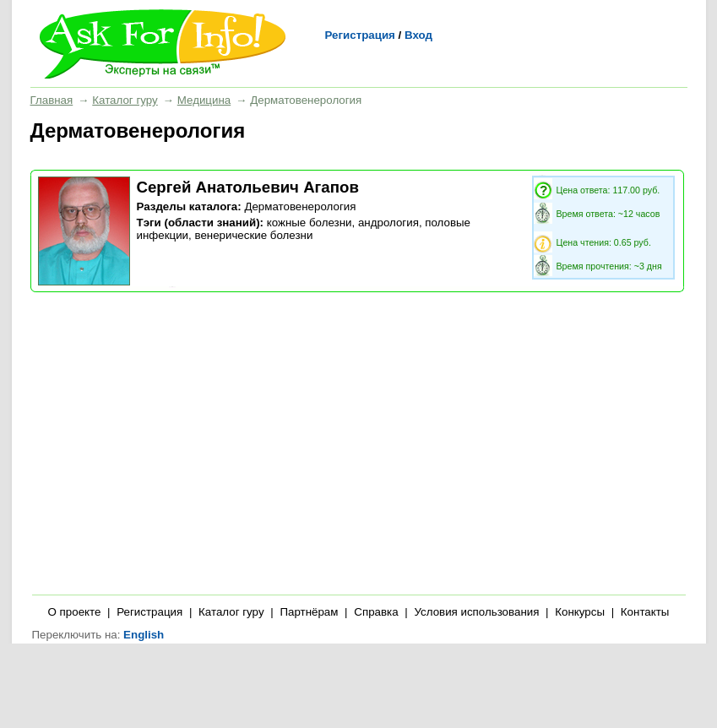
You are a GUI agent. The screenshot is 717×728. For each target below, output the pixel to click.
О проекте (75, 612)
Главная (52, 100)
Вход (418, 35)
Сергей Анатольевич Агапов (248, 187)
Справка (376, 612)
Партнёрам (309, 612)
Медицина (204, 100)
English (144, 635)
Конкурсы (580, 612)
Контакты (645, 612)
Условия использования (476, 612)
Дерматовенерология (300, 206)
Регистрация (360, 35)
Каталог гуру (125, 100)
